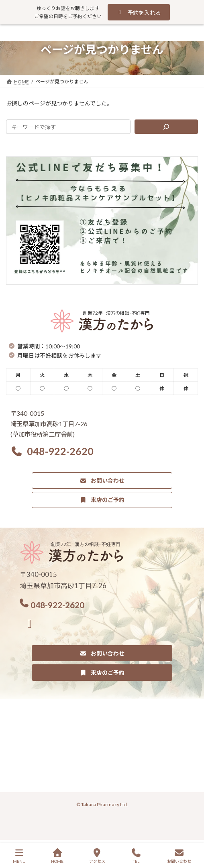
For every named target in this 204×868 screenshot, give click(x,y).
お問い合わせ (179, 856)
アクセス (97, 856)
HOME (57, 856)
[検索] (166, 127)
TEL (136, 856)
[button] (139, 12)
